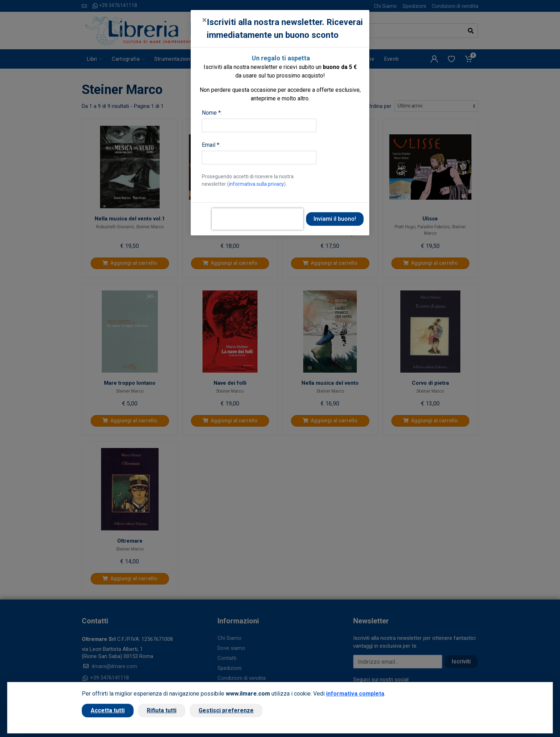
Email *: (211, 145)
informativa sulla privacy (256, 184)
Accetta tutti (108, 710)
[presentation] (257, 219)
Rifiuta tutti (162, 710)
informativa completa (355, 694)
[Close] (204, 20)
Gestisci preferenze (226, 710)
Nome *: (212, 113)
